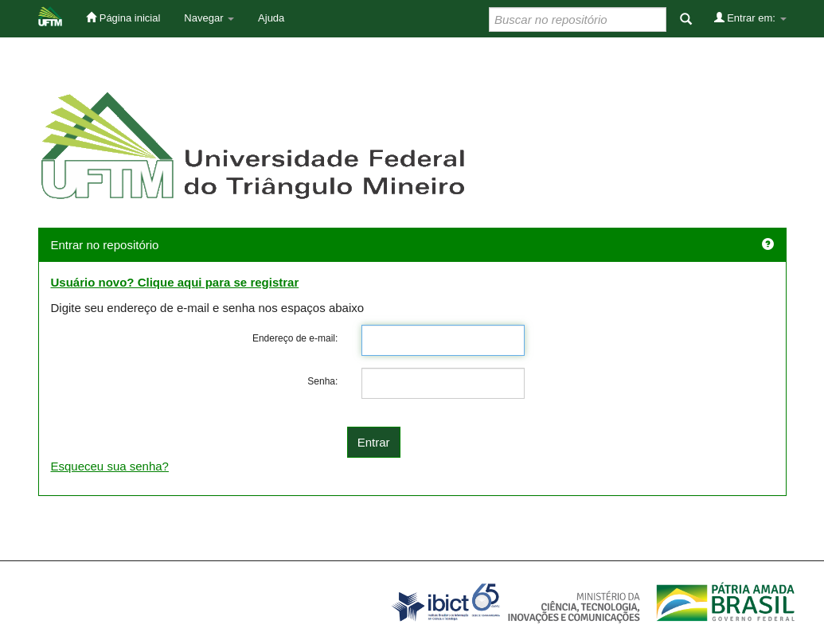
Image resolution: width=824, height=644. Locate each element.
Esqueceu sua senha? (110, 466)
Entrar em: (750, 18)
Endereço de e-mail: (295, 338)
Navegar (209, 18)
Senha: (322, 381)
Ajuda (271, 18)
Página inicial (123, 18)
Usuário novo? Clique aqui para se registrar (175, 282)
